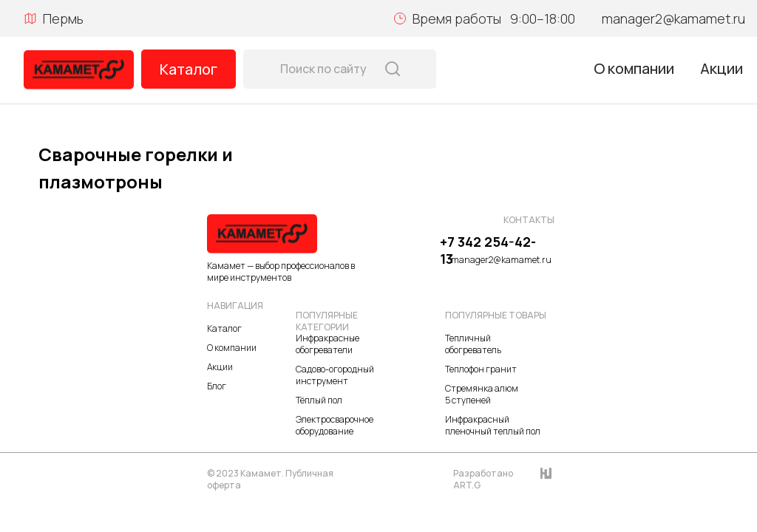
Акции (722, 68)
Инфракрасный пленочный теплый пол (493, 425)
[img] (79, 70)
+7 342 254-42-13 (488, 250)
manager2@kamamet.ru (673, 18)
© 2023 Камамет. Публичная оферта (270, 479)
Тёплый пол (319, 400)
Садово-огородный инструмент (335, 375)
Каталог (189, 69)
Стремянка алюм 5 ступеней (482, 394)
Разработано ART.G (483, 479)
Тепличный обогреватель (473, 344)
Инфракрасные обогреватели (327, 344)
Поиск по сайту (323, 69)
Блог (217, 386)
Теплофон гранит (481, 369)
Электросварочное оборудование (335, 425)
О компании (634, 68)
